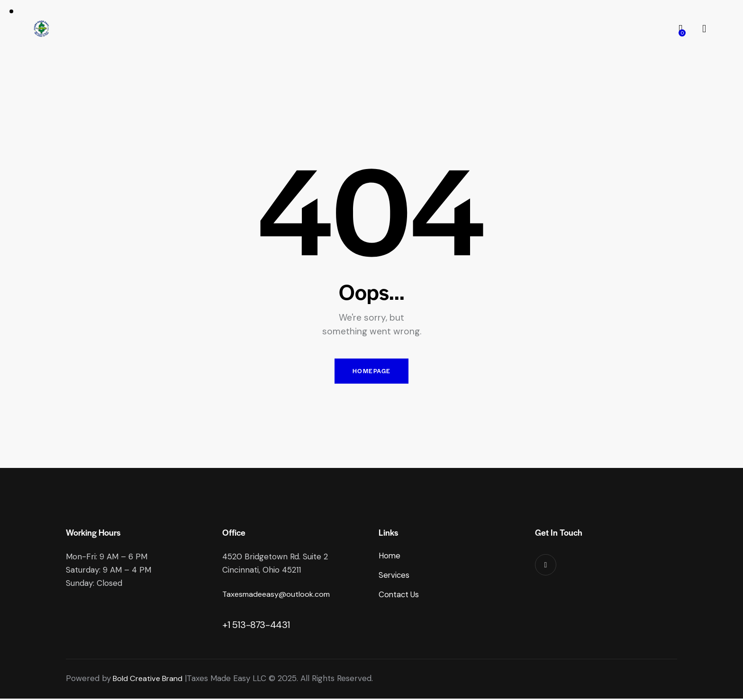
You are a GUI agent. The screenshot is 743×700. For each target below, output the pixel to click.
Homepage (371, 372)
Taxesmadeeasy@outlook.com (279, 596)
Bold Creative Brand (150, 680)
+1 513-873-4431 (256, 627)
